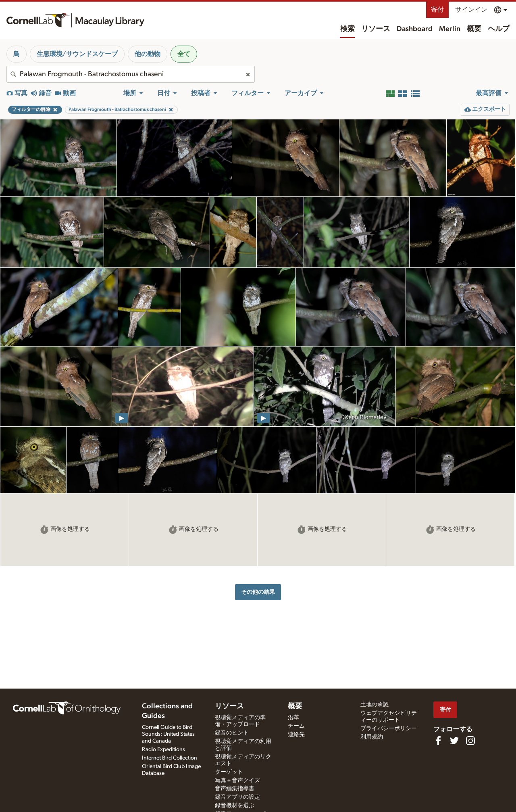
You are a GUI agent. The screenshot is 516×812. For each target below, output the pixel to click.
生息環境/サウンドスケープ (77, 54)
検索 (347, 29)
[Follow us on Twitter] (454, 741)
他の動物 (148, 54)
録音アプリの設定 (237, 797)
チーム (296, 726)
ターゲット (229, 772)
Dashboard (415, 29)
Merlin (450, 29)
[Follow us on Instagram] (470, 741)
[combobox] (131, 74)
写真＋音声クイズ (237, 781)
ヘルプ (499, 29)
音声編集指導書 (235, 789)
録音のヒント (232, 733)
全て (184, 54)
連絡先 (296, 735)
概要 (474, 29)
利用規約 (372, 737)
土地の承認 (375, 705)
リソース (376, 29)
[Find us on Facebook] (438, 741)
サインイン (471, 10)
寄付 (437, 10)
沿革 (293, 718)
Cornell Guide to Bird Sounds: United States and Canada (168, 734)
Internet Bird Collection (170, 758)
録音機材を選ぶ (235, 806)
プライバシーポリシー (389, 729)
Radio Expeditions (163, 749)
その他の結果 (258, 592)
